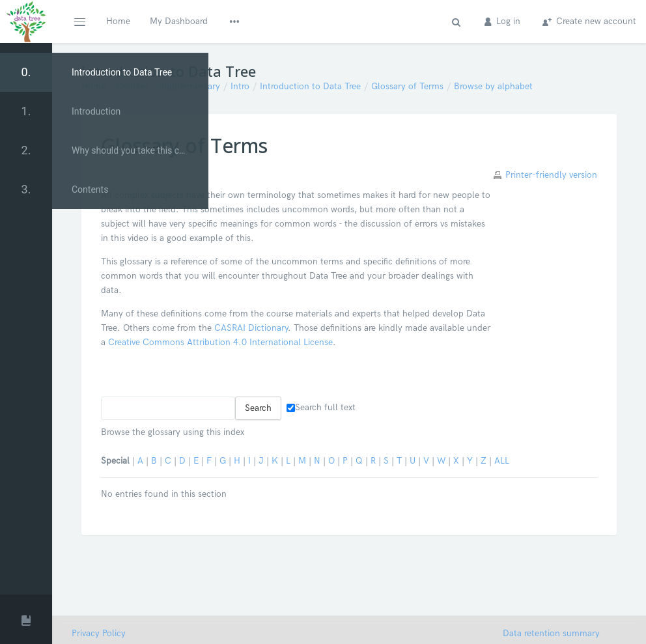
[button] (79, 21)
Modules (245, 21)
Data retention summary (551, 633)
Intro (240, 86)
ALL (502, 461)
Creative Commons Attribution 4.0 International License (220, 342)
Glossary (299, 21)
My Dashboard (179, 21)
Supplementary (190, 86)
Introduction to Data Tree (310, 86)
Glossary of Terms (407, 86)
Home (118, 21)
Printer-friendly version (551, 175)
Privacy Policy (99, 633)
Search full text (321, 407)
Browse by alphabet (493, 86)
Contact (352, 21)
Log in (503, 21)
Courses (132, 86)
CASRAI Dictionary (251, 328)
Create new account (590, 21)
